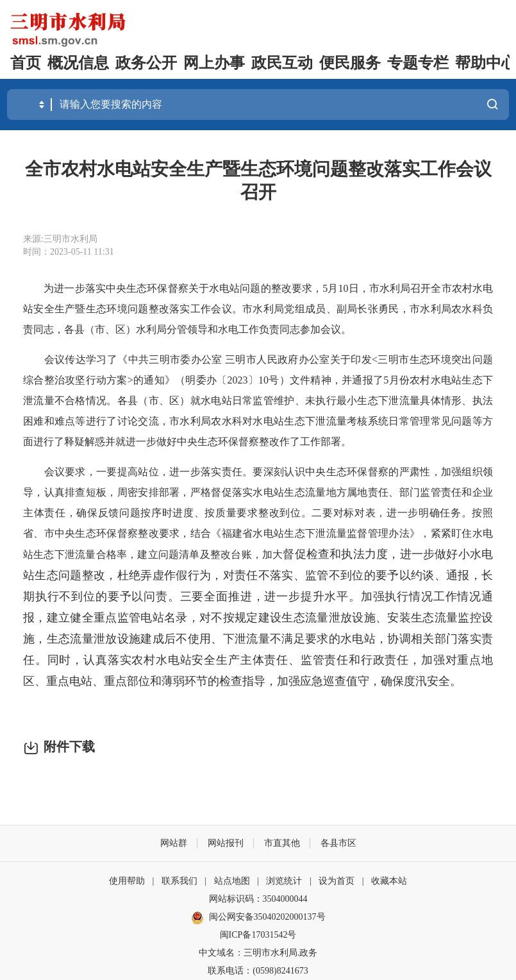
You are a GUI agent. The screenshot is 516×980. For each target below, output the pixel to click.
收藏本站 (389, 881)
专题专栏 (418, 63)
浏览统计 (284, 881)
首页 (26, 63)
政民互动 (282, 63)
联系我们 (179, 881)
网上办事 (214, 63)
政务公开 (146, 63)
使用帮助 (127, 881)
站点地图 (232, 881)
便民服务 (350, 63)
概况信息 (78, 63)
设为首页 (337, 881)
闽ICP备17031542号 (258, 935)
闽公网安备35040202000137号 (258, 918)
